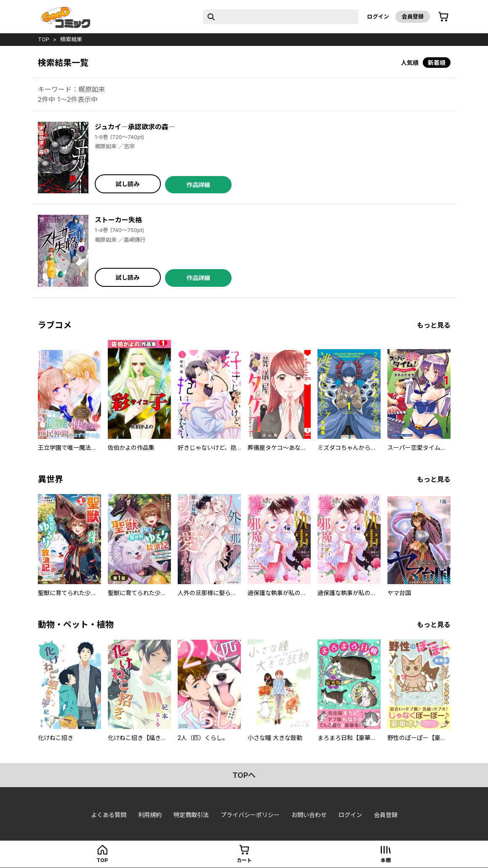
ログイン (378, 16)
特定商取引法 (191, 815)
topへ (244, 775)
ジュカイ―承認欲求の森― (135, 127)
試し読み (128, 184)
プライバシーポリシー (250, 815)
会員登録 (413, 16)
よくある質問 (109, 815)
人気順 (410, 63)
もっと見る (434, 325)
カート (244, 860)
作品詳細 (198, 185)
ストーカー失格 (118, 220)
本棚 (386, 860)
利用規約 (150, 815)
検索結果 (71, 39)
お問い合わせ (309, 815)
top (44, 39)
